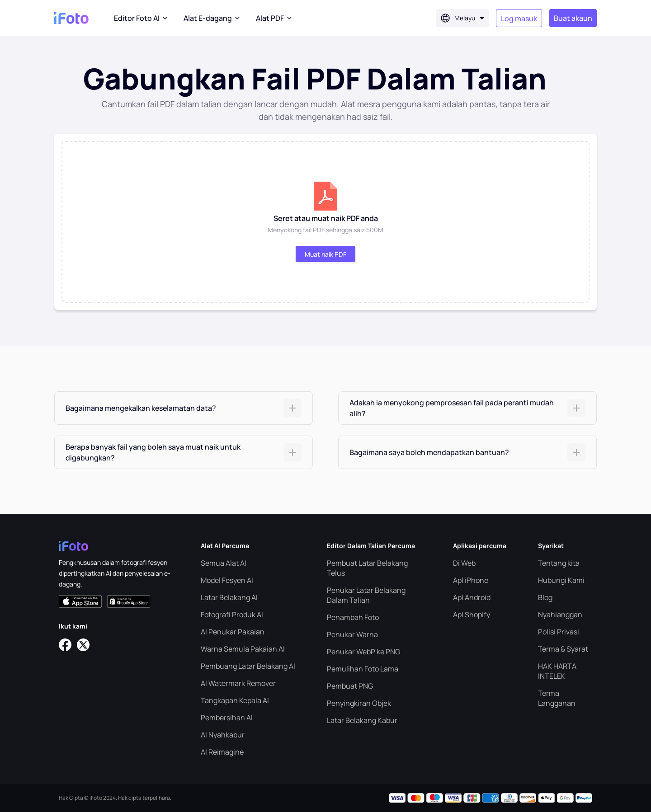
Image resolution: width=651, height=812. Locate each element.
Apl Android (472, 597)
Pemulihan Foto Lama (363, 669)
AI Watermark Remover (238, 683)
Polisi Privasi (559, 632)
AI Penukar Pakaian (233, 632)
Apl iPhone (471, 580)
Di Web (464, 563)
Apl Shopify (472, 615)
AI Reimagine (222, 752)
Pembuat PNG (350, 686)
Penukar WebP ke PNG (363, 652)
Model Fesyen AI (227, 580)
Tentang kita (559, 563)
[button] (184, 408)
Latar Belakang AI (229, 597)
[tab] (184, 408)
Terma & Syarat (563, 649)
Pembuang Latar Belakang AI (248, 666)
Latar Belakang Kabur (362, 720)
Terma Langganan (557, 698)
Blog (545, 597)
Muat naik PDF (325, 254)
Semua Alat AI (224, 563)
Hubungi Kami (561, 580)
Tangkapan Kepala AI (235, 700)
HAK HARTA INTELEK (557, 671)
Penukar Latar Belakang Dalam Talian (366, 595)
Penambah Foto (353, 617)
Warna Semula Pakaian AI (243, 649)
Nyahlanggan (560, 615)
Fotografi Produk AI (232, 615)
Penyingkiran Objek (359, 703)
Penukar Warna (352, 634)
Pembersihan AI (227, 718)
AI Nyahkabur (223, 735)
